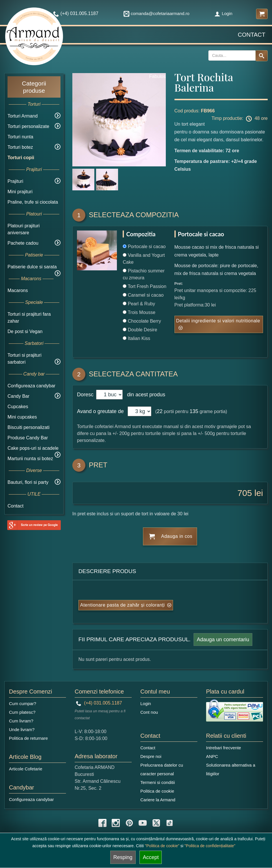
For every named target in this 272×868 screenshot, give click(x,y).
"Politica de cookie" (162, 846)
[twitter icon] (156, 823)
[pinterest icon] (129, 823)
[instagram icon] (116, 823)
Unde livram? (22, 729)
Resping (123, 857)
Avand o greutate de (100, 411)
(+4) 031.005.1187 (99, 703)
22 (160, 411)
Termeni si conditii (158, 782)
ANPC (212, 756)
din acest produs (145, 395)
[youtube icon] (143, 823)
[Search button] (262, 56)
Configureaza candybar (31, 386)
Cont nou (149, 712)
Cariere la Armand (158, 800)
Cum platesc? (22, 712)
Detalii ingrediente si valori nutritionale (218, 321)
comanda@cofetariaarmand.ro (157, 13)
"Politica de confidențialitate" (210, 846)
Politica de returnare (28, 738)
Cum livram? (21, 721)
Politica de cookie (157, 791)
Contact (252, 35)
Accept (151, 857)
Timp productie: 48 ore (240, 119)
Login (223, 13)
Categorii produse (34, 87)
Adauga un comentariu (223, 640)
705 (245, 493)
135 (194, 411)
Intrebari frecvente (224, 748)
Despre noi (151, 756)
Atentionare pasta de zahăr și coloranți (123, 605)
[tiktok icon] (170, 823)
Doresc (86, 395)
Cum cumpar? (23, 703)
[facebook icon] (102, 823)
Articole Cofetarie (26, 769)
